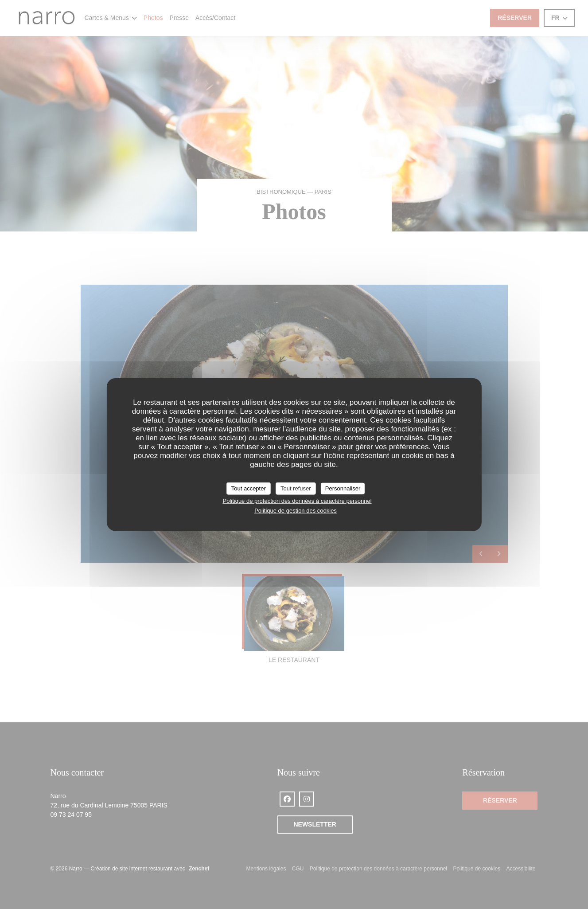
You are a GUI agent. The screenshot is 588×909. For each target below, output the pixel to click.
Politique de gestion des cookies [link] (296, 511)
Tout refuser (296, 488)
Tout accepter (249, 488)
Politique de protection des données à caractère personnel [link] (297, 500)
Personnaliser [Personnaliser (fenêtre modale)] (343, 488)
